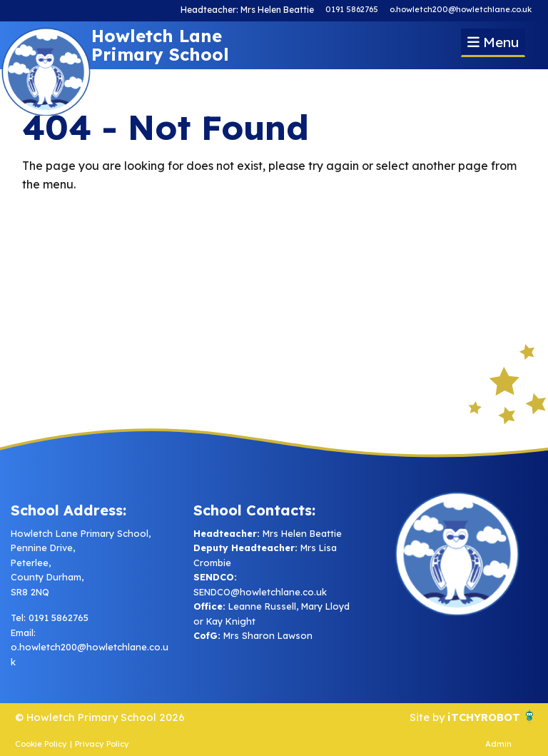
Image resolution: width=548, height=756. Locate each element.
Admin (498, 744)
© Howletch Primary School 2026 (105, 717)
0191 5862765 (352, 9)
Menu (493, 42)
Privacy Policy (102, 744)
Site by (422, 717)
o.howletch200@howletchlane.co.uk (461, 9)
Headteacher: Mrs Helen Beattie (249, 9)
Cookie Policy (41, 744)
